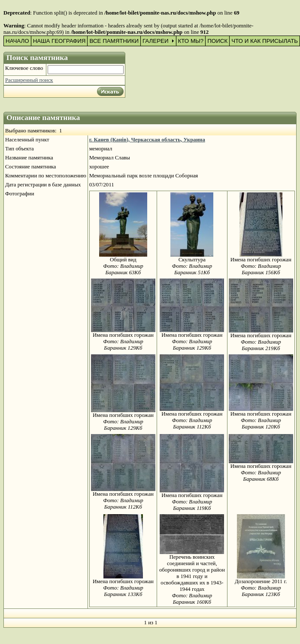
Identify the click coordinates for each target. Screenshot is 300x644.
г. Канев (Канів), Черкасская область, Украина (147, 140)
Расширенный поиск (29, 80)
